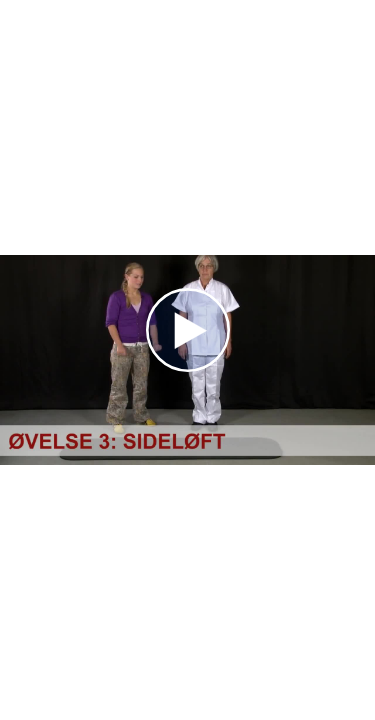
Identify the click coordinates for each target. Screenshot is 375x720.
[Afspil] (188, 367)
